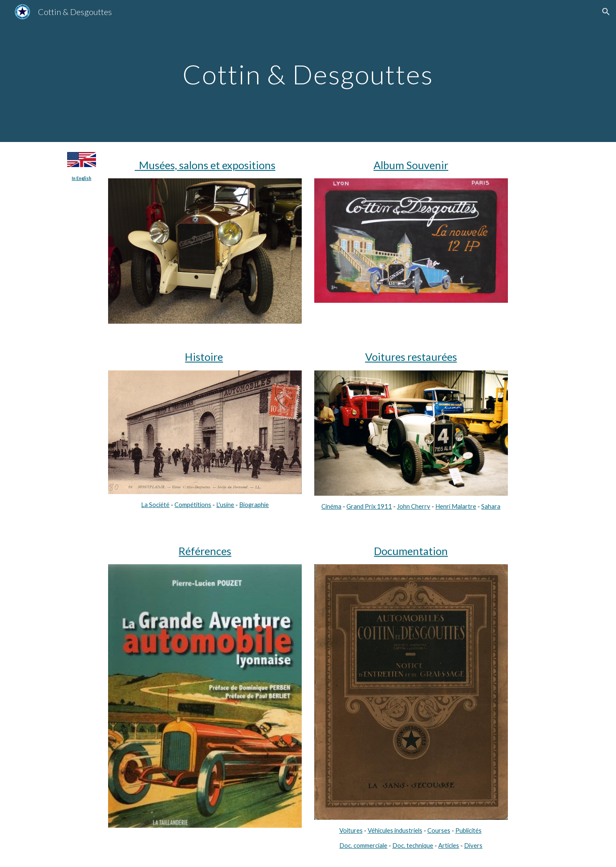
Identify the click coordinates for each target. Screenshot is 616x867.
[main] (308, 71)
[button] (606, 12)
